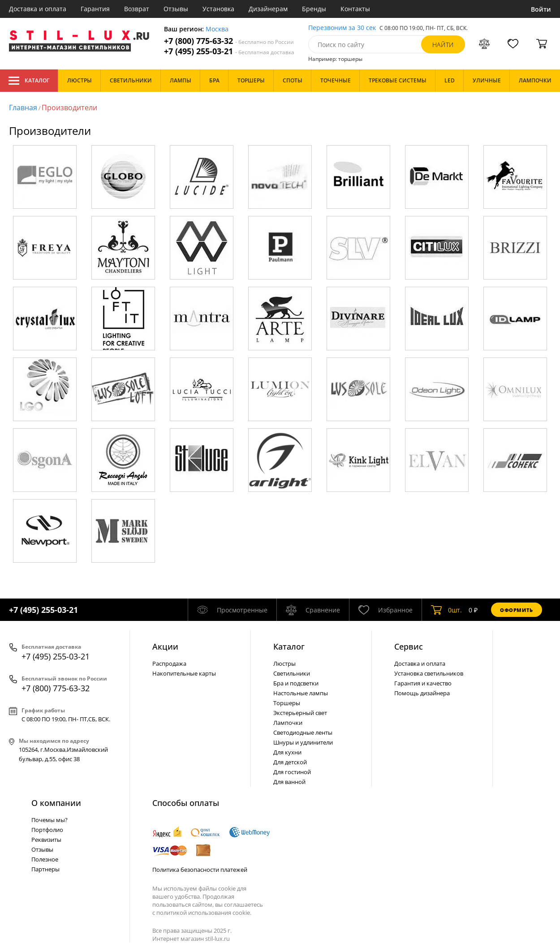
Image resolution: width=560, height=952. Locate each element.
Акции (165, 646)
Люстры (284, 663)
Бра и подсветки (296, 683)
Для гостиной (292, 772)
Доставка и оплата (38, 9)
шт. (446, 610)
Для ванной (289, 782)
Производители (69, 108)
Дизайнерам (268, 9)
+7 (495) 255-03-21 (229, 51)
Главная (23, 108)
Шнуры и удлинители (303, 742)
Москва (217, 29)
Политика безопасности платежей (200, 870)
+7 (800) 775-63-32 (229, 41)
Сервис (409, 646)
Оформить (517, 610)
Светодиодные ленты (303, 732)
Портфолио (47, 830)
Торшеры (287, 703)
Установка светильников (429, 673)
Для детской (290, 762)
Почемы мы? (50, 820)
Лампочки (288, 723)
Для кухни (287, 752)
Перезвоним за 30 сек (342, 28)
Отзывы (176, 9)
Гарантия (95, 9)
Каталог (29, 81)
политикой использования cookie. (204, 913)
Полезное (45, 859)
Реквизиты (46, 840)
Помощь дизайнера (422, 693)
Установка (218, 9)
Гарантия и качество (423, 683)
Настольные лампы (301, 693)
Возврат (137, 9)
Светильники (292, 673)
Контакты (355, 9)
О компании (56, 803)
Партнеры (45, 869)
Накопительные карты (184, 673)
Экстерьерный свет (300, 713)
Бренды (314, 9)
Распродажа (169, 663)
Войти (541, 9)
